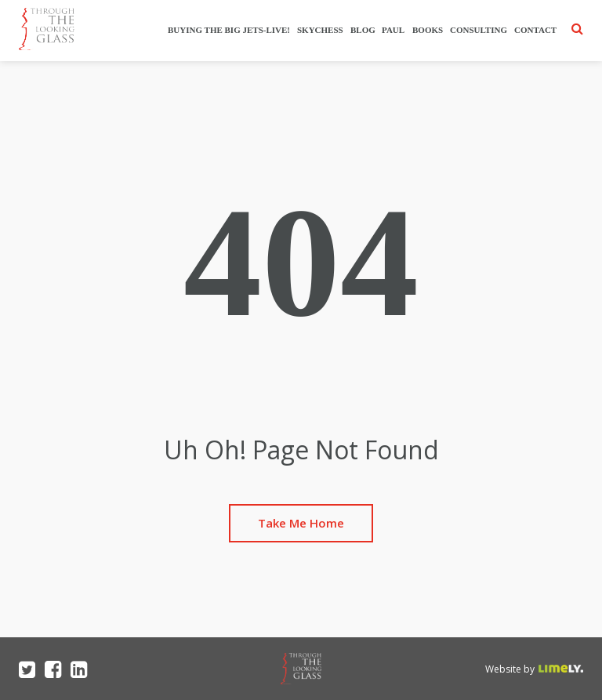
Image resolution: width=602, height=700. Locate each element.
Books (428, 30)
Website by (510, 669)
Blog (363, 30)
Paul (394, 30)
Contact (535, 30)
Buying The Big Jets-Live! (229, 30)
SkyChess (320, 30)
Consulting (479, 30)
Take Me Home (301, 523)
